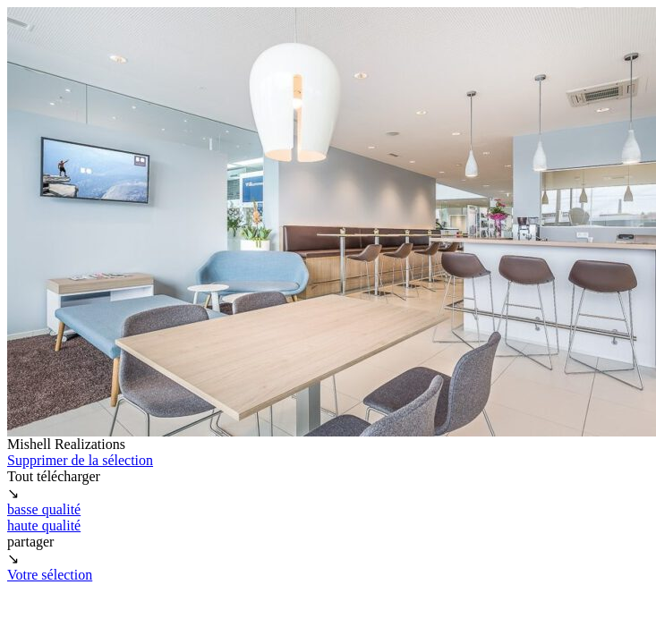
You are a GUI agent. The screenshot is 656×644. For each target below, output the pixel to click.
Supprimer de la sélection (80, 460)
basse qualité (44, 509)
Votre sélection (50, 575)
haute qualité (44, 525)
